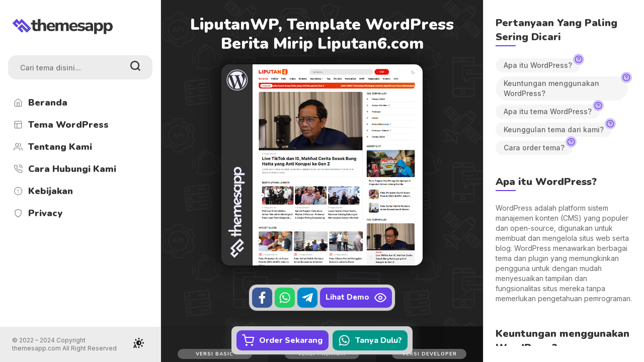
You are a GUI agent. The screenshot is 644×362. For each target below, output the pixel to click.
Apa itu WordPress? (542, 64)
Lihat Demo (356, 298)
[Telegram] (307, 298)
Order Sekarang (282, 340)
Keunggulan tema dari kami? (558, 128)
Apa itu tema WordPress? (552, 110)
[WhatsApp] (285, 298)
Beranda (40, 103)
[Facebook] (262, 298)
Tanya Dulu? (370, 340)
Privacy (37, 213)
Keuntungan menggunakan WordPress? (566, 87)
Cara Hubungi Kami (64, 169)
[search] (135, 67)
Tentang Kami (52, 147)
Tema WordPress (60, 125)
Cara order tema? (538, 146)
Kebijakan (43, 191)
